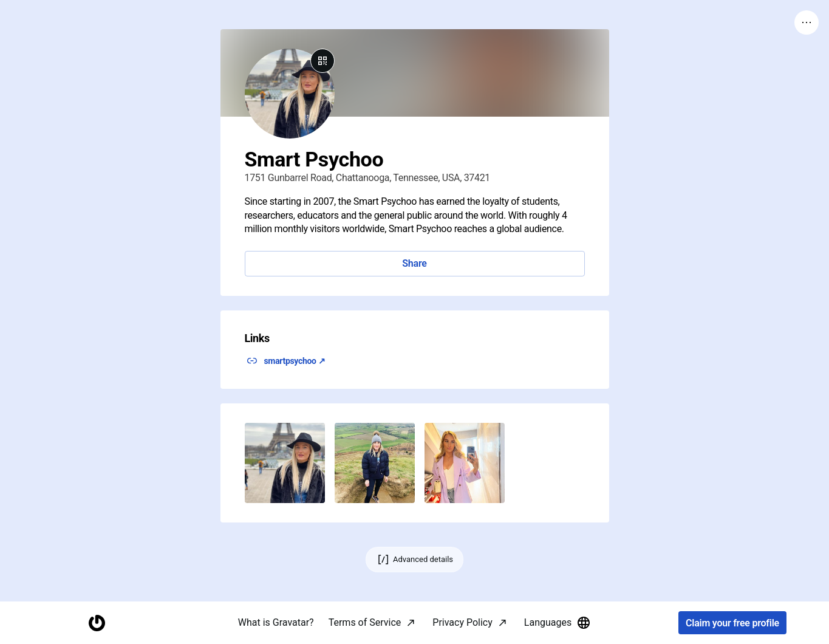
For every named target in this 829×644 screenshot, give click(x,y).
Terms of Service (365, 622)
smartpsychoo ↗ (295, 361)
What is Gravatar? (276, 622)
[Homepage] (97, 623)
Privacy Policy (462, 622)
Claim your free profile (732, 623)
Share (414, 263)
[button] (285, 463)
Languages (558, 623)
